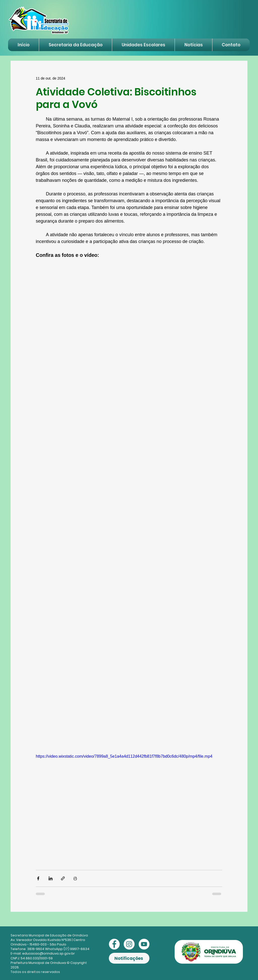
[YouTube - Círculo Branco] (144, 944)
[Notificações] (129, 958)
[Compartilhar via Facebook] (38, 878)
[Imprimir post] (75, 878)
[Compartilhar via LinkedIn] (51, 878)
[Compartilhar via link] (63, 878)
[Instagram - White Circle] (129, 944)
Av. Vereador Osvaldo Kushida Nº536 (41, 940)
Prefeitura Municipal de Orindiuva (38, 963)
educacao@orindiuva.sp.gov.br (49, 953)
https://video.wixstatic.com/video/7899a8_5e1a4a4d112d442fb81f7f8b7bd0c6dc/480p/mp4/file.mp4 (124, 756)
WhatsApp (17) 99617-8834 (67, 949)
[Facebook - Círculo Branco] (114, 944)
